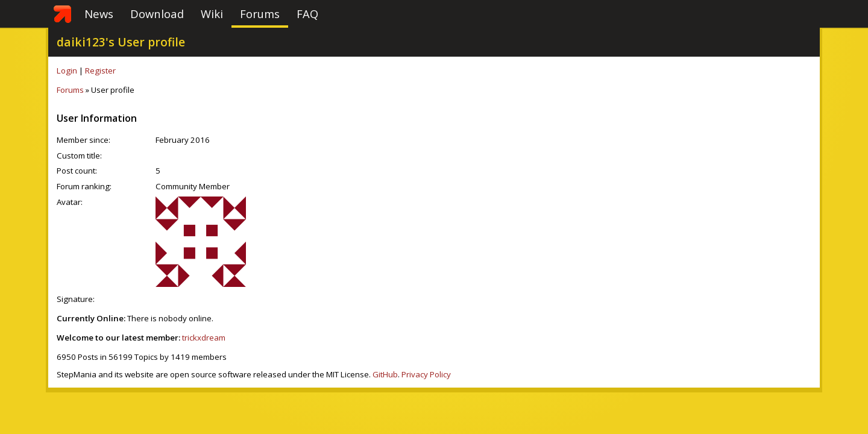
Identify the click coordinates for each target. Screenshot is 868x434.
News (99, 14)
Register (100, 71)
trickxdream (204, 338)
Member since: (83, 140)
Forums (260, 14)
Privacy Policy (426, 374)
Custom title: (79, 156)
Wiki (212, 14)
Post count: (77, 171)
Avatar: (70, 202)
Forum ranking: (84, 186)
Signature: (76, 299)
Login (67, 71)
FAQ (307, 14)
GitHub (385, 374)
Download (157, 14)
